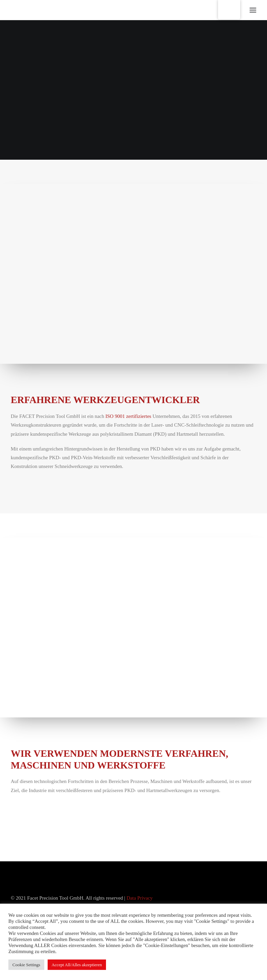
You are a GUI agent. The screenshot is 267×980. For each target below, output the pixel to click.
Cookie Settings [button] (26, 965)
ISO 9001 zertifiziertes (128, 416)
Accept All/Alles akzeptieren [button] (77, 965)
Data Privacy (140, 898)
